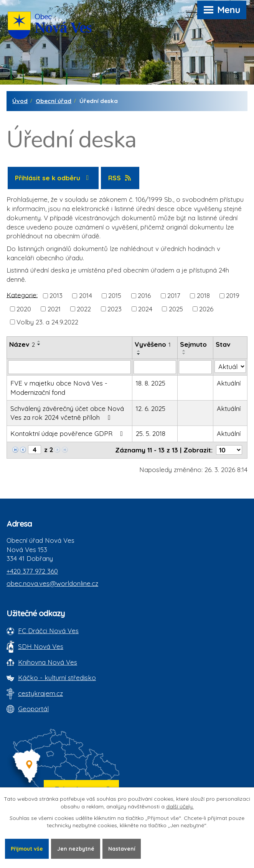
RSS (120, 178)
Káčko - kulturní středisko (57, 678)
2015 (115, 295)
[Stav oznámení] (230, 367)
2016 (144, 295)
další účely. (180, 806)
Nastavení (124, 848)
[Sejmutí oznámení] (195, 367)
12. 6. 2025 (151, 408)
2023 (115, 308)
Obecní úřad (54, 101)
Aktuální (229, 383)
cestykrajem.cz (40, 693)
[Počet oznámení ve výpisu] (229, 450)
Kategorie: (22, 295)
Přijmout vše (28, 848)
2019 (233, 295)
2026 (206, 308)
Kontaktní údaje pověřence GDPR (68, 433)
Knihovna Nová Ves (48, 662)
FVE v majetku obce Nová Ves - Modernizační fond (59, 388)
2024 (145, 308)
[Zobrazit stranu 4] (35, 450)
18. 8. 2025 (151, 383)
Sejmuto (193, 344)
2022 (84, 308)
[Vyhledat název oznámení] (69, 367)
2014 (86, 295)
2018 (203, 295)
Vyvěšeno (153, 344)
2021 (54, 308)
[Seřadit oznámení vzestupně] (39, 341)
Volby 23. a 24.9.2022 (47, 322)
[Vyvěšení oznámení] (155, 367)
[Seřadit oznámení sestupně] (39, 344)
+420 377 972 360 (32, 571)
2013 (56, 295)
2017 (174, 295)
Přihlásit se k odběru (53, 178)
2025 (176, 308)
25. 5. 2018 (151, 433)
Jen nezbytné (78, 848)
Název (22, 344)
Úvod (20, 101)
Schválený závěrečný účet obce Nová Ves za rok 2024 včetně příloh (67, 413)
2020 (24, 308)
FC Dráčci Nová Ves (48, 631)
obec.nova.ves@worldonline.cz (52, 583)
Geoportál (33, 709)
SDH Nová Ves (41, 646)
